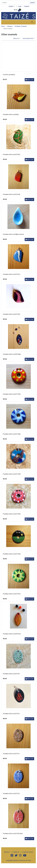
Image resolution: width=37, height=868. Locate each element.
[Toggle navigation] (32, 22)
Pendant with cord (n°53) (11, 714)
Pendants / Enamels (21, 26)
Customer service (28, 852)
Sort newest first (28, 38)
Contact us (16, 852)
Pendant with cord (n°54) (11, 674)
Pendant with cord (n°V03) (12, 514)
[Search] (15, 3)
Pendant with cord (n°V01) (12, 594)
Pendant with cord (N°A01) (12, 634)
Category (10, 26)
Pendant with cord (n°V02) (12, 554)
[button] (18, 10)
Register (27, 6)
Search (32, 3)
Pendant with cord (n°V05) (12, 394)
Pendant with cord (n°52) (11, 793)
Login (20, 6)
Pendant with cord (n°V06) (12, 434)
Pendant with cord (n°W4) (11, 194)
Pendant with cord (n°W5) (11, 154)
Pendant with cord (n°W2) (11, 314)
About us (7, 852)
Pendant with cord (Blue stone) (13, 234)
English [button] (11, 6)
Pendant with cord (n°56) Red (13, 833)
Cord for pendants (9, 75)
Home (3, 26)
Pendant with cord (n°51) (11, 754)
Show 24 (16, 38)
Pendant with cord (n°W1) (11, 274)
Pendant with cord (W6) (11, 114)
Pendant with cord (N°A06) (12, 354)
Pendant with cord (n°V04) (12, 474)
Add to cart (29, 80)
